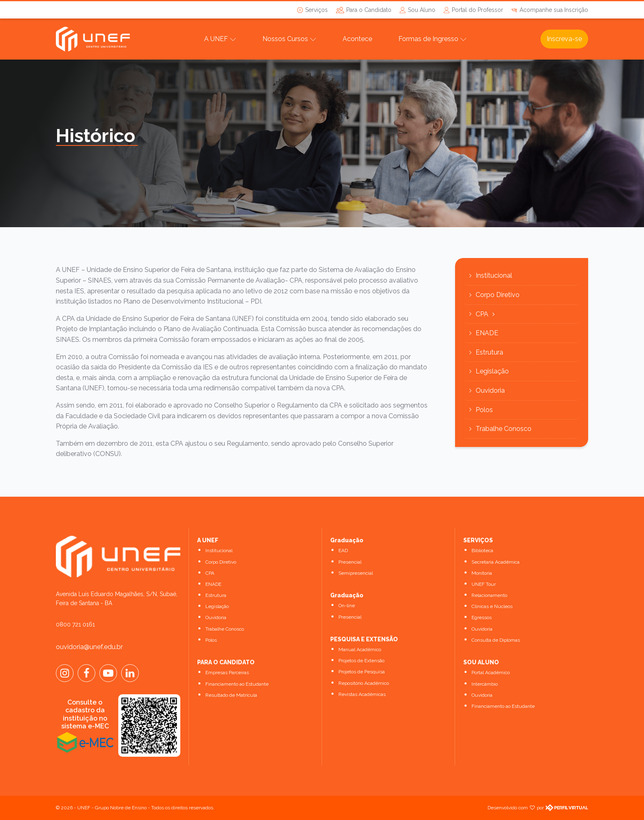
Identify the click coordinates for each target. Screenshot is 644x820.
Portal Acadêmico (491, 673)
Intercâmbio (485, 684)
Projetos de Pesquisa (362, 672)
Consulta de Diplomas (496, 640)
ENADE (487, 333)
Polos (484, 410)
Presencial (350, 562)
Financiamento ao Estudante (237, 684)
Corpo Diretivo (498, 295)
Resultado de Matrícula (231, 695)
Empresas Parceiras (227, 673)
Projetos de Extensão (361, 661)
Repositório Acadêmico (364, 683)
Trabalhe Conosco (504, 429)
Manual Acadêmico (360, 650)
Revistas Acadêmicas (362, 694)
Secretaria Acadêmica (496, 562)
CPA (482, 314)
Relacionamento (489, 595)
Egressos (482, 617)
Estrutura (489, 352)
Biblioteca (482, 551)
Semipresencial (356, 573)
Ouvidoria (490, 390)
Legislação (492, 371)
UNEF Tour (484, 584)
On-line (347, 606)
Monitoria (482, 573)
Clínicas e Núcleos (492, 606)
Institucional (494, 275)
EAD (343, 551)
